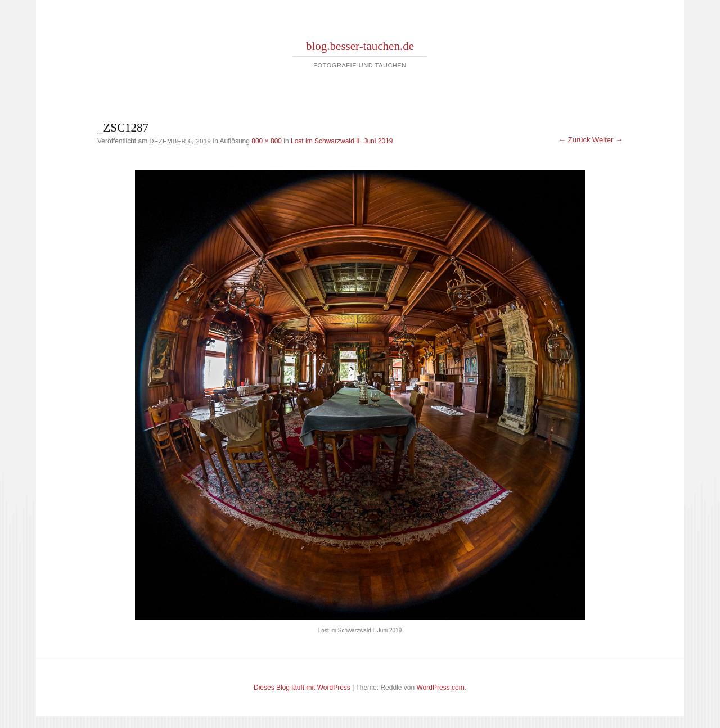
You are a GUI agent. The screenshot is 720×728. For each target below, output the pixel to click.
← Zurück (574, 140)
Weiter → (607, 140)
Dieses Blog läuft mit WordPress (302, 688)
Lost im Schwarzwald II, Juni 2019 (342, 141)
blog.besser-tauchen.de (360, 46)
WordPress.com (441, 688)
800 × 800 (267, 141)
